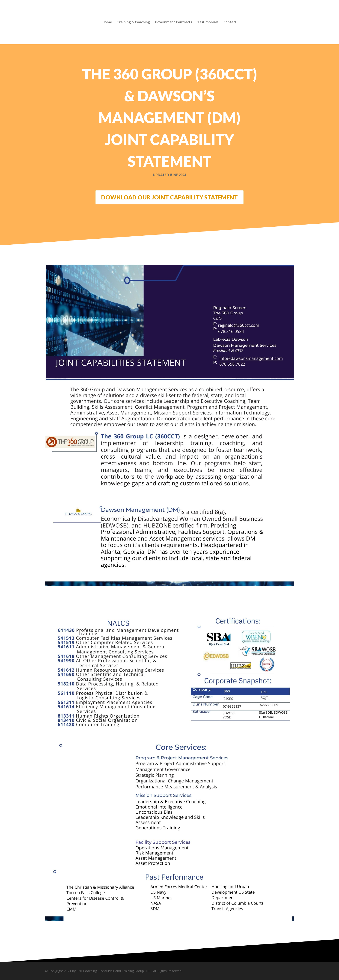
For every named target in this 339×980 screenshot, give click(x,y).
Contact (230, 22)
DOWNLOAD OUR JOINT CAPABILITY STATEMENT (169, 197)
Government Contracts (174, 22)
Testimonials (208, 22)
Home (107, 22)
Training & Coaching (133, 22)
